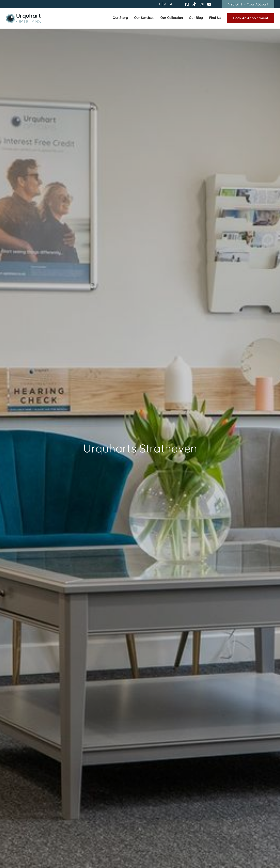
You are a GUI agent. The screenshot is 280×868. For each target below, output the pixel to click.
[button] (120, 18)
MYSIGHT (248, 4)
